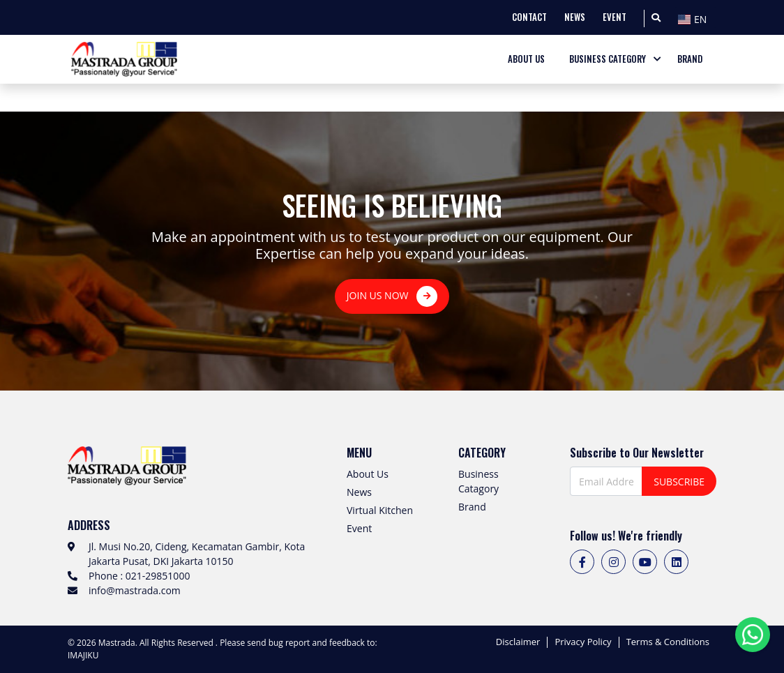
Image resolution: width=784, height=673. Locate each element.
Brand (472, 507)
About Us (368, 474)
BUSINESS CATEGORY (608, 59)
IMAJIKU (83, 655)
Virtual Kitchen (380, 510)
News (359, 492)
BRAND (690, 59)
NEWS (575, 17)
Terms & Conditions (668, 642)
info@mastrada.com (135, 590)
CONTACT (529, 17)
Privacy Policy (583, 642)
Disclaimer (518, 642)
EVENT (615, 17)
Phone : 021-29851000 (139, 576)
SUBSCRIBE (679, 482)
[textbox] (695, 20)
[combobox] (695, 17)
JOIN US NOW (392, 296)
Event (359, 528)
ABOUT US (526, 59)
